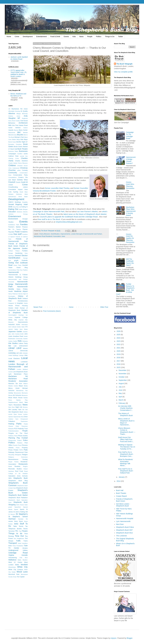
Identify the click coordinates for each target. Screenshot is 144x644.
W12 (26, 558)
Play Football (22, 438)
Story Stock (18, 521)
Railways (11, 452)
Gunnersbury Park (14, 270)
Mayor (21, 386)
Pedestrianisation (14, 431)
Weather (25, 560)
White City (22, 567)
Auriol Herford (14, 128)
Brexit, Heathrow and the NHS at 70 (18, 95)
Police (25, 440)
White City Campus (16, 570)
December (123, 370)
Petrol (16, 436)
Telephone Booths (15, 529)
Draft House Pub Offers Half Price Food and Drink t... (126, 439)
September (123, 380)
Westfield (24, 565)
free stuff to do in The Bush (49, 219)
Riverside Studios (15, 469)
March (121, 400)
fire (9, 229)
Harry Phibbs (22, 289)
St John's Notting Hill (21, 512)
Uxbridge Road (18, 553)
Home (9, 37)
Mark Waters (23, 384)
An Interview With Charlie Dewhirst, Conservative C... (126, 408)
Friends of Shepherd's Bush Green (124, 500)
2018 (119, 358)
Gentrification (55, 234)
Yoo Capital (21, 577)
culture (25, 187)
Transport (13, 543)
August (121, 383)
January (122, 477)
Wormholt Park (14, 574)
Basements (12, 133)
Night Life (19, 407)
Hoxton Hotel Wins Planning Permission (130, 185)
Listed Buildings (13, 355)
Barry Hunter (23, 130)
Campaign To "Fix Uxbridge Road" (130, 135)
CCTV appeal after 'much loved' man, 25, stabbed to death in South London (19, 73)
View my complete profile (123, 72)
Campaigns (12, 154)
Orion (26, 417)
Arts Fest (15, 125)
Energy (25, 214)
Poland (19, 440)
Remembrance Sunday (18, 459)
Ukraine (25, 548)
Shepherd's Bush (21, 478)
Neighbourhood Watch (16, 402)
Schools (25, 476)
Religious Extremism (18, 457)
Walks (19, 560)
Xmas (15, 577)
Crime (17, 37)
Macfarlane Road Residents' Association (47, 236)
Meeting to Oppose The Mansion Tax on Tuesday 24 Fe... (127, 447)
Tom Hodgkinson (19, 538)
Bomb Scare (12, 142)
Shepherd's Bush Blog (18, 481)
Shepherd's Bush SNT (124, 530)
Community (13, 173)
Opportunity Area (18, 417)
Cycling (16, 192)
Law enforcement (21, 346)
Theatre (25, 531)
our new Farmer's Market (87, 211)
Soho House (20, 505)
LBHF (19, 348)
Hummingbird (12, 315)
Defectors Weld (22, 194)
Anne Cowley (16, 121)
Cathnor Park (13, 156)
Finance (25, 227)
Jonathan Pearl (18, 336)
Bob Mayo (24, 139)
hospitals (20, 303)
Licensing (12, 353)
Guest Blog (22, 268)
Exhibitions (12, 225)
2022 (119, 344)
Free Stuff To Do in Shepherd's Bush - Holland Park (126, 471)
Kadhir (15, 341)
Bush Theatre (23, 149)
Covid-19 (24, 182)
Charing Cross (14, 158)
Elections (19, 212)
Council (12, 182)
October (122, 377)
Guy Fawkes (24, 270)
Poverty (15, 445)
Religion (25, 455)
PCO (16, 429)
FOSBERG (24, 232)
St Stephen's (22, 514)
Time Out (19, 536)
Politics (99, 37)
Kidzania (25, 341)
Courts (18, 182)
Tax (26, 526)
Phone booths (23, 436)
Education (12, 212)
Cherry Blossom (45, 234)
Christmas (24, 168)
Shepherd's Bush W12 (124, 533)
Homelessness (23, 301)
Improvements (65, 234)
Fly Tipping (17, 229)
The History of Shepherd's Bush (125, 414)
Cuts (10, 192)
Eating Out (13, 209)
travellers (25, 543)
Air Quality (24, 111)
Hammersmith (14, 272)
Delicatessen (12, 197)
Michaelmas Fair (22, 391)
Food (17, 232)
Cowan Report (122, 496)
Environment (13, 219)
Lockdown (24, 362)
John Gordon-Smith (18, 334)
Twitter (120, 37)
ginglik (16, 260)
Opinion (11, 417)
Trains (25, 541)
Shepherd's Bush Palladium (18, 498)
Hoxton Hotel (13, 308)
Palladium (12, 421)
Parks (19, 424)
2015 (119, 367)
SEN (10, 478)
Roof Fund (19, 471)
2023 (119, 341)
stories (11, 521)
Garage (11, 253)
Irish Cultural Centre (15, 327)
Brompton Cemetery (15, 144)
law (10, 346)
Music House (18, 398)
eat (20, 207)
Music (10, 398)
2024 (119, 338)
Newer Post (38, 307)
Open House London (21, 414)
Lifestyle (25, 353)
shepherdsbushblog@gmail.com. (69, 222)
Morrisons (25, 393)
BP (27, 142)
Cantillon (20, 154)
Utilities (25, 550)
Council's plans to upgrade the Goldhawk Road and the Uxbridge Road (69, 217)
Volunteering (13, 558)
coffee (19, 170)
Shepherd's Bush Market (18, 495)
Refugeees (18, 455)
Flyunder (11, 232)
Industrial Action (14, 325)
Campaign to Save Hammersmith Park (49, 211)
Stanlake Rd (23, 519)
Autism (26, 128)
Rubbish (25, 474)
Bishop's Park (19, 137)
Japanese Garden (15, 332)
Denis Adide (23, 197)
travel (20, 543)
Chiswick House (22, 166)
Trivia (14, 546)
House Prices (14, 306)
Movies (10, 395)
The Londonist (121, 536)
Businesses (23, 151)
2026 (119, 331)
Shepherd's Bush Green (18, 491)
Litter (26, 355)
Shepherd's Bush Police (125, 527)
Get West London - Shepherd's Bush (123, 505)
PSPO (21, 450)
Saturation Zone (14, 476)
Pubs (26, 450)
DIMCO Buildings (15, 202)
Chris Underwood (14, 168)
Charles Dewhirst (21, 161)
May (120, 393)
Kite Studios (13, 343)
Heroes (21, 294)
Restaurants (23, 464)
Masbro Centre (13, 386)
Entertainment (41, 37)
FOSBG (11, 234)
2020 (119, 351)
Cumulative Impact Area (18, 189)
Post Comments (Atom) (52, 311)
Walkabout (12, 560)
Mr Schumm (17, 395)
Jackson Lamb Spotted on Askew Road (19, 58)
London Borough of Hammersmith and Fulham (86, 234)
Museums (25, 395)
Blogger (130, 638)
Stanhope (12, 519)
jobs (10, 334)
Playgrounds (12, 440)
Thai (20, 531)
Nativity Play (22, 400)
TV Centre (14, 548)
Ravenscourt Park (21, 452)
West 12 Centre (15, 562)
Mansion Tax (13, 384)
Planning (12, 438)
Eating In (25, 207)
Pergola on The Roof (18, 433)
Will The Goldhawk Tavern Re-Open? (130, 262)
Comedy (25, 170)
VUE (21, 558)
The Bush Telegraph (124, 64)
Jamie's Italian (13, 329)
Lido (21, 353)
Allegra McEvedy (22, 114)
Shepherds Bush (21, 502)
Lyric (10, 374)
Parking (11, 424)
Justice (10, 341)
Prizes (18, 448)
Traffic (18, 541)
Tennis (25, 529)
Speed (16, 509)
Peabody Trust (23, 429)
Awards (11, 130)
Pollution (20, 443)
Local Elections (14, 359)
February (122, 403)
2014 (119, 481)
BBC (19, 132)
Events (66, 37)
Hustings (21, 315)
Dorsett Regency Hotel (18, 204)
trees (63, 236)
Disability (25, 202)
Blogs (18, 139)
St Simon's (12, 514)
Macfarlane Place (21, 374)
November (123, 374)
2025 (119, 335)
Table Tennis (18, 526)
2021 (119, 348)
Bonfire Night (21, 142)
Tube (26, 546)
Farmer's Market (14, 227)
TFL (17, 531)
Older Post (104, 307)
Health (11, 291)
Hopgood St (12, 303)
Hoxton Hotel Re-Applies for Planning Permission (130, 238)
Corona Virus (22, 180)
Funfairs (25, 251)
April (120, 397)
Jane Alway (24, 329)
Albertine (12, 113)
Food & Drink (55, 37)
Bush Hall (14, 149)
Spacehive (18, 507)
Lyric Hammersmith (123, 521)
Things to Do (110, 37)
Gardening (19, 253)
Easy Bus (16, 207)
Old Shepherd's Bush (16, 412)
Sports (22, 509)
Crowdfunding (13, 187)
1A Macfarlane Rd (15, 109)
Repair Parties (13, 462)
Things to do (15, 533)
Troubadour (20, 546)
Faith (17, 225)
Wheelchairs (12, 567)
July (120, 387)
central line (24, 156)
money (11, 393)
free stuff (18, 234)
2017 (119, 361)
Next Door (12, 407)
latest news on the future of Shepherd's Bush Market (85, 214)
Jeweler (25, 332)
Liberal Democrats (18, 351)
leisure (25, 348)
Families (24, 224)
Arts (10, 125)
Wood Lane (22, 572)
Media (26, 386)
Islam (23, 327)
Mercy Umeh (14, 388)
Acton (26, 109)
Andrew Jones (14, 116)
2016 (119, 364)
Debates (11, 194)
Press (20, 445)
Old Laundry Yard (15, 410)
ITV (26, 327)
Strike (16, 524)
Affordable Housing (14, 111)
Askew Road (23, 125)
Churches (12, 170)
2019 (119, 354)
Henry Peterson (13, 294)
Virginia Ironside (18, 555)
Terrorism (12, 531)
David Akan (24, 192)
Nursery (25, 407)
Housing (25, 306)
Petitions (11, 436)
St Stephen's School (18, 517)
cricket (11, 185)
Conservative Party (20, 175)
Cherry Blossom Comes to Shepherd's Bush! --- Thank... (127, 431)
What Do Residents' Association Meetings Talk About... (126, 462)
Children (12, 165)
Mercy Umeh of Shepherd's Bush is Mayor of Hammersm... (126, 422)
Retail (10, 466)
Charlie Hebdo (13, 163)
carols (26, 154)
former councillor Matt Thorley (57, 188)
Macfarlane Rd (18, 376)
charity (11, 161)
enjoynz (114, 638)
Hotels (26, 303)
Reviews (17, 466)
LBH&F (12, 348)
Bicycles (20, 135)
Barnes (16, 130)
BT (9, 149)
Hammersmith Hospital (125, 518)
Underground (13, 550)
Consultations (12, 177)
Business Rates (13, 151)
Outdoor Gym (13, 419)
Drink (10, 207)
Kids (74, 37)
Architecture (23, 123)
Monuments (17, 393)
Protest (16, 450)
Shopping (12, 505)
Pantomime (24, 421)
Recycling (11, 455)
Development (28, 37)
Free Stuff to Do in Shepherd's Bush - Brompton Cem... (126, 454)
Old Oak (25, 410)
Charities (24, 158)
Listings (21, 355)
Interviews (25, 325)
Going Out (13, 263)
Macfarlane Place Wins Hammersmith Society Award (131, 211)
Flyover (25, 229)
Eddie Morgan (23, 209)
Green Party (17, 265)
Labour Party (23, 343)
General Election (21, 256)
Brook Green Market (21, 147)
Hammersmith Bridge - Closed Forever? (131, 160)
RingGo (25, 466)
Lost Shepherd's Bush (20, 372)
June (121, 390)
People (90, 37)
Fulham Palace (14, 251)
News (81, 37)
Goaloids (25, 260)
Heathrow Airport (21, 291)
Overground (24, 419)
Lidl (17, 353)
